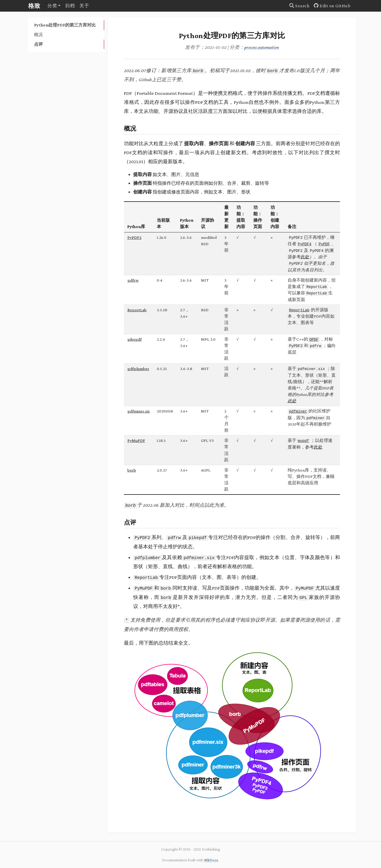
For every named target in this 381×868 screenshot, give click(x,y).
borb (132, 470)
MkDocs (211, 860)
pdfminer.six (139, 411)
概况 (38, 34)
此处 (305, 257)
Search (299, 6)
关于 (84, 6)
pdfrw (133, 280)
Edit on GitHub (332, 6)
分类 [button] (52, 6)
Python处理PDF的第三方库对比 (65, 25)
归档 (70, 6)
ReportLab (137, 310)
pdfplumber (138, 369)
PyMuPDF (136, 440)
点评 (38, 44)
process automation (262, 47)
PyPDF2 (134, 237)
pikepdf (135, 339)
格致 (34, 6)
